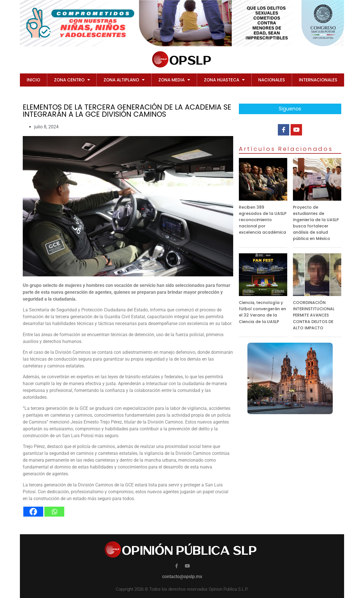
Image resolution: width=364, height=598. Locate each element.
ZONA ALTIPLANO (124, 80)
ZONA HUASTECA (224, 80)
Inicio (33, 80)
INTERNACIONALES (318, 80)
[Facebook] (33, 512)
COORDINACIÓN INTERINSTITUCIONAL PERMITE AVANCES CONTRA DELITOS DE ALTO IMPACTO (314, 315)
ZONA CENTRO (72, 80)
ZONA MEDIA (174, 80)
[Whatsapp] (54, 512)
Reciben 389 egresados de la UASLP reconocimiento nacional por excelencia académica (263, 220)
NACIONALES (272, 80)
